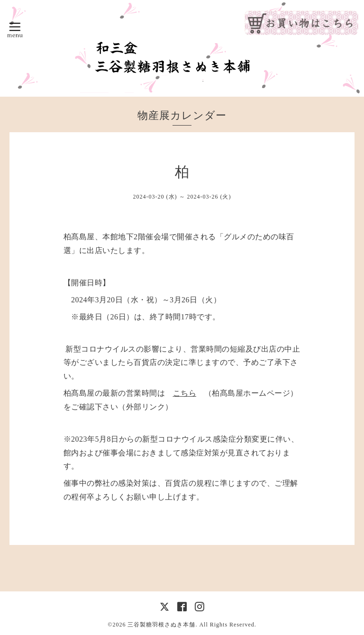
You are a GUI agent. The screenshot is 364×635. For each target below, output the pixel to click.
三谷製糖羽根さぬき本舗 (161, 625)
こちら (185, 393)
